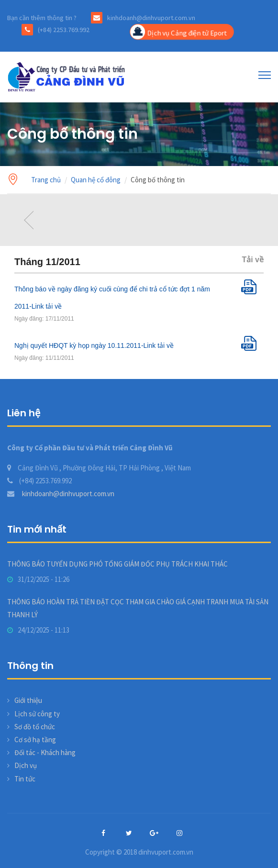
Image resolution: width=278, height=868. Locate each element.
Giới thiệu (28, 700)
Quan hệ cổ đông (96, 180)
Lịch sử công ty (37, 714)
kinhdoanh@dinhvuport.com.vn (61, 494)
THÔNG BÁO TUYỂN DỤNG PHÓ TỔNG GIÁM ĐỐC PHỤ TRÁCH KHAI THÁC (117, 564)
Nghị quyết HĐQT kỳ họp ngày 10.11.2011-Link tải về (94, 345)
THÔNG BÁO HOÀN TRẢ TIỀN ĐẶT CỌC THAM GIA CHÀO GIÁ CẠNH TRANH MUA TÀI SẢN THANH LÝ (138, 608)
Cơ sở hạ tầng (35, 740)
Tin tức (25, 779)
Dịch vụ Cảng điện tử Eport (178, 32)
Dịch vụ (26, 765)
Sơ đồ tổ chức (35, 727)
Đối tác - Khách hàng (45, 752)
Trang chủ (46, 180)
